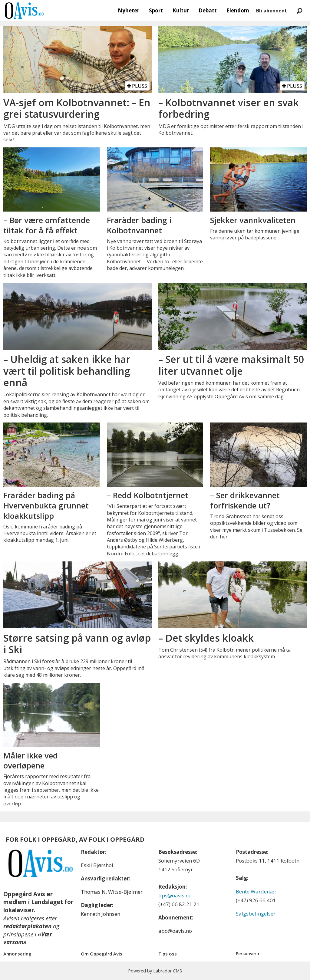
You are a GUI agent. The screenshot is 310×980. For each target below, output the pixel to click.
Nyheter (129, 10)
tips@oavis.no (175, 895)
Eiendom (238, 10)
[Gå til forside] (24, 11)
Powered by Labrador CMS (155, 971)
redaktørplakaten (27, 926)
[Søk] (299, 11)
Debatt (208, 10)
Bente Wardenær (256, 891)
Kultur (181, 10)
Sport (156, 10)
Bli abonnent (272, 11)
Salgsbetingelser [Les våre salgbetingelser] (256, 914)
